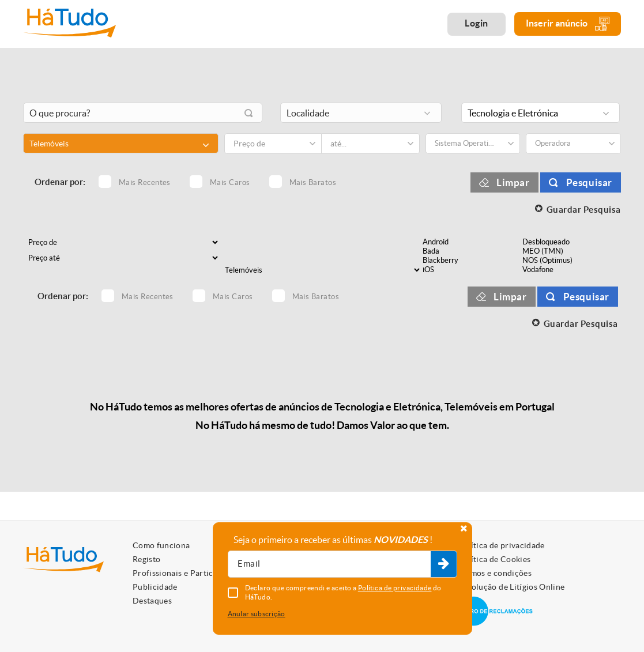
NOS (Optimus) (571, 261)
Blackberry (471, 261)
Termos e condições (495, 573)
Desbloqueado (571, 242)
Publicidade (155, 587)
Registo (146, 559)
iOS (471, 270)
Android (471, 242)
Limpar (513, 182)
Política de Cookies (495, 559)
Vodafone (571, 270)
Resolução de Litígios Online (512, 587)
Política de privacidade (502, 545)
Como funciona (161, 545)
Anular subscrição (257, 614)
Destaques (152, 601)
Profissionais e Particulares (184, 573)
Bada (471, 251)
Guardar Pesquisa (584, 210)
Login (477, 23)
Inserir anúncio (568, 24)
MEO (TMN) (571, 251)
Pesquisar (589, 182)
